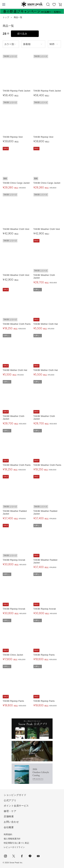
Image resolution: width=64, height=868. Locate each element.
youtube (38, 856)
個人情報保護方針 (12, 839)
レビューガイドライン (14, 847)
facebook (22, 856)
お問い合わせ (11, 822)
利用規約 (8, 834)
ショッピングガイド (15, 795)
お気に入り (54, 4)
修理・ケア (10, 811)
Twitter (14, 856)
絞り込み (22, 34)
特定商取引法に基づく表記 (16, 843)
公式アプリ (10, 800)
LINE (30, 856)
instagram (5, 856)
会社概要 (9, 827)
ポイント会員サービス (16, 806)
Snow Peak (32, 4)
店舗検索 (9, 816)
